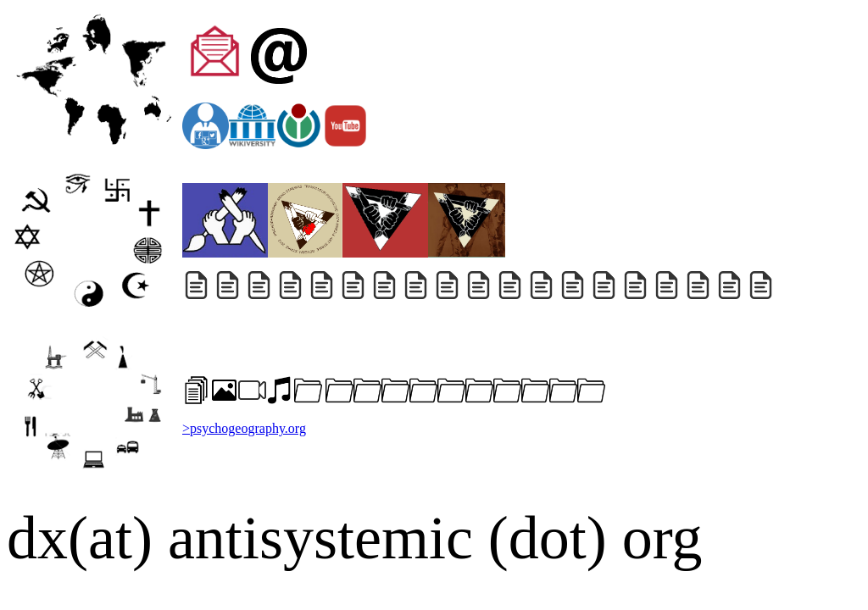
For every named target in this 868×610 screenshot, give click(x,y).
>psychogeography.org (244, 428)
